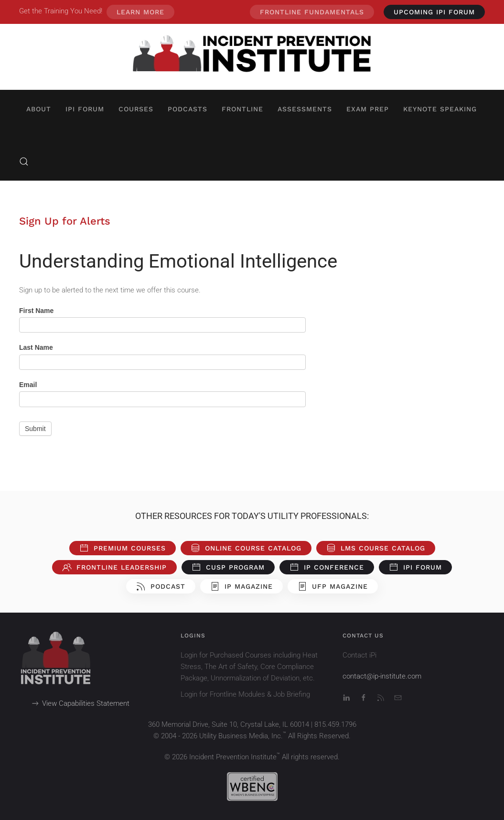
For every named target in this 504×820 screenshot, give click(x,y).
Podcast (161, 586)
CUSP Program (228, 567)
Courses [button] (136, 109)
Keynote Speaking (440, 109)
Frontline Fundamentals (312, 12)
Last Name (36, 347)
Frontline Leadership (114, 567)
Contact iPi (359, 655)
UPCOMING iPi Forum (434, 12)
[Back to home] (252, 57)
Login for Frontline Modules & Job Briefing (245, 694)
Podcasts (188, 109)
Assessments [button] (305, 109)
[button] (24, 162)
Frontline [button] (242, 109)
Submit (35, 429)
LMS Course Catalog (376, 548)
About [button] (39, 109)
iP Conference (327, 567)
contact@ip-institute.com (382, 676)
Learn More (140, 12)
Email (28, 385)
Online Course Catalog (246, 548)
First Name (36, 311)
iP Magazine (241, 586)
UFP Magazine (333, 586)
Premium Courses (123, 548)
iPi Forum (415, 567)
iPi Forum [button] (85, 109)
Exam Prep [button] (368, 109)
